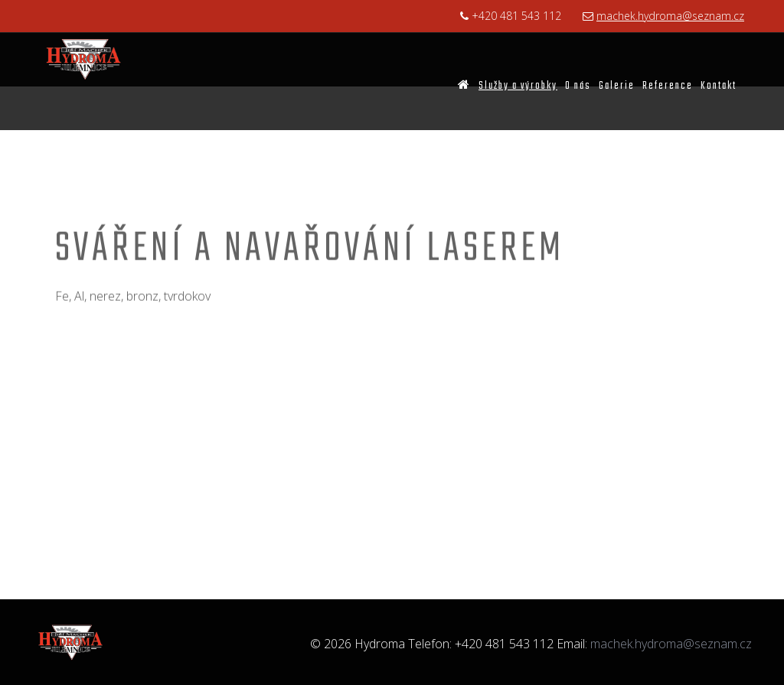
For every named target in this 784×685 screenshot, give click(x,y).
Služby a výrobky (518, 86)
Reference (668, 86)
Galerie (617, 86)
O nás (578, 86)
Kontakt (719, 86)
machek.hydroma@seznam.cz (670, 16)
